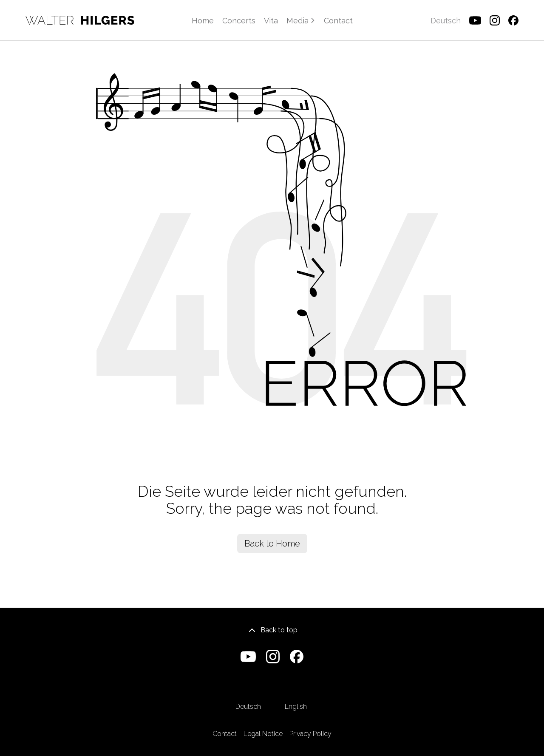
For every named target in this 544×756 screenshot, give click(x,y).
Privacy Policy (310, 734)
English (296, 694)
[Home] (80, 20)
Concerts (239, 21)
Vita (271, 21)
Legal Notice (263, 734)
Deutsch (248, 694)
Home (203, 21)
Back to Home (272, 544)
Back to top (272, 630)
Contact (338, 21)
